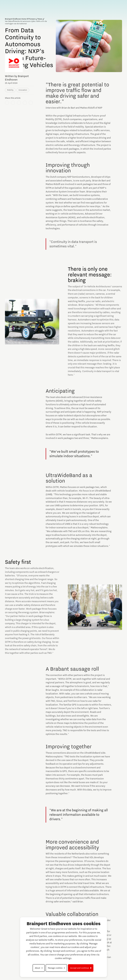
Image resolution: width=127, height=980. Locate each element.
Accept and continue (80, 968)
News (40, 19)
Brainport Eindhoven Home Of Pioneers (20, 19)
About (38, 968)
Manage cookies (55, 968)
